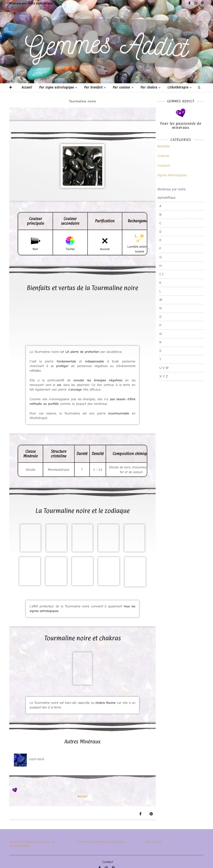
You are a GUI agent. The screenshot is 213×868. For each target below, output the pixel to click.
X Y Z (164, 376)
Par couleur (122, 87)
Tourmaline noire (82, 101)
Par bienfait (93, 87)
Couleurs (164, 166)
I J (161, 274)
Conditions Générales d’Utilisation (101, 842)
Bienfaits (163, 146)
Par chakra (149, 87)
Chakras (163, 156)
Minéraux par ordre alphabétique (172, 193)
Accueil (27, 87)
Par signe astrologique (57, 87)
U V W (164, 368)
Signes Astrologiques (172, 175)
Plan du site (153, 842)
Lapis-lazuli (36, 759)
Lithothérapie (178, 87)
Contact (108, 862)
